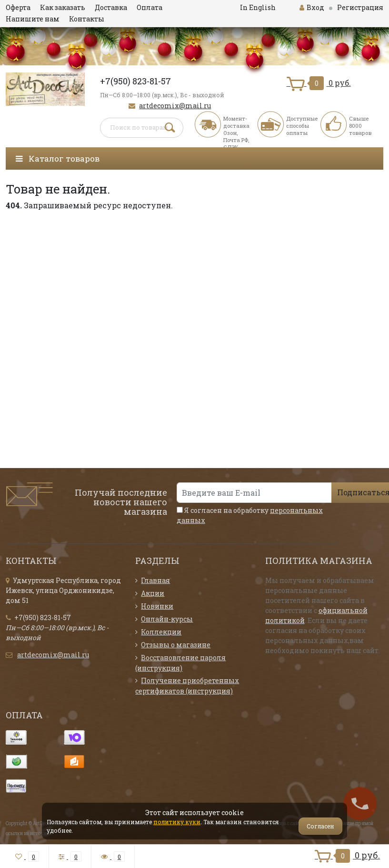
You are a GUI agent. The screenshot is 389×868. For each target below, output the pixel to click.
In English (258, 7)
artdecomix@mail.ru (175, 106)
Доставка (111, 7)
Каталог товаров (58, 158)
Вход (312, 7)
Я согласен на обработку (250, 515)
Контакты (87, 19)
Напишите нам (33, 19)
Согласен (320, 826)
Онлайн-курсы (167, 619)
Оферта (18, 7)
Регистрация (360, 7)
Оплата (150, 7)
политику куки (177, 822)
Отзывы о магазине (176, 645)
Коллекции (161, 632)
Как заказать (63, 7)
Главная (155, 580)
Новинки (157, 606)
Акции (153, 593)
